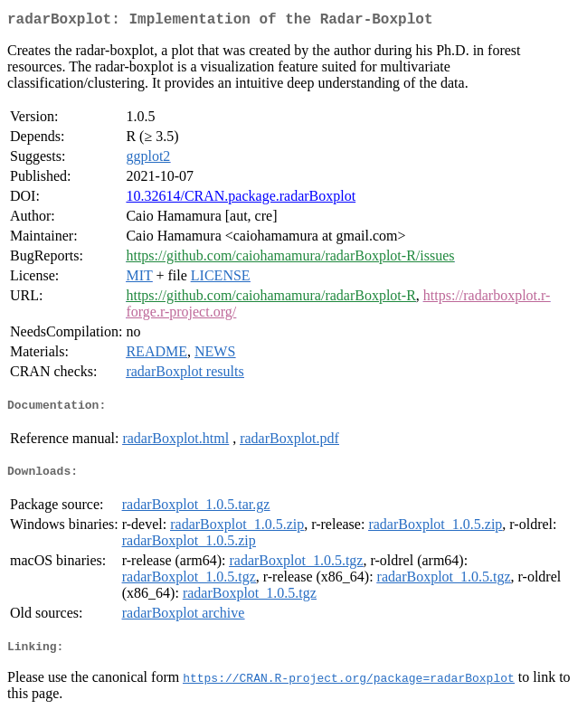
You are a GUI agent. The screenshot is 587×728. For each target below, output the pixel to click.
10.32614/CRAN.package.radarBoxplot (241, 199)
